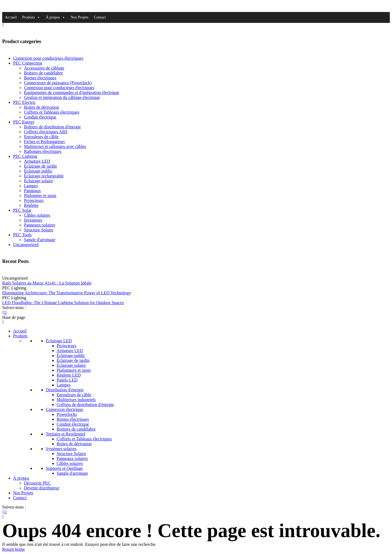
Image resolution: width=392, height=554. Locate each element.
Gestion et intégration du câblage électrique (62, 97)
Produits (31, 17)
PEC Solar (22, 210)
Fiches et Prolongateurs (44, 142)
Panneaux (32, 191)
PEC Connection (28, 63)
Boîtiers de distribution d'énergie (52, 127)
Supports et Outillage (64, 468)
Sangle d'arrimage (40, 240)
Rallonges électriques (43, 151)
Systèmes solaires (61, 449)
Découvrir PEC (37, 483)
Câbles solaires (37, 215)
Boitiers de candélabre (43, 73)
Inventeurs (33, 220)
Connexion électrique (64, 409)
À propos (56, 17)
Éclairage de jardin (40, 166)
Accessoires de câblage (44, 68)
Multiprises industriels (76, 400)
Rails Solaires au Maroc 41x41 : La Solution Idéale (47, 283)
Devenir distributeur (42, 488)
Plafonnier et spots (40, 196)
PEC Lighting (25, 156)
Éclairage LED (59, 341)
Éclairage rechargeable (44, 176)
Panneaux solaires (40, 225)
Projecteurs (34, 200)
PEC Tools (22, 235)
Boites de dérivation (42, 107)
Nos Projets (80, 17)
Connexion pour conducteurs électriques (48, 58)
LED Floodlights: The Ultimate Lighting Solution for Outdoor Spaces (63, 303)
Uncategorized (26, 245)
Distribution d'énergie (65, 390)
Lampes (31, 186)
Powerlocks (67, 414)
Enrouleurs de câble (41, 137)
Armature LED (37, 161)
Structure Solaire (39, 230)
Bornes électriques (40, 78)
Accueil (11, 17)
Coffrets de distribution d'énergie (85, 405)
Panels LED (67, 380)
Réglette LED (69, 375)
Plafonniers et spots (74, 370)
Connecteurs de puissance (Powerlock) (58, 83)
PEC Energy (24, 122)
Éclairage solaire (39, 181)
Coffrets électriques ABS (46, 132)
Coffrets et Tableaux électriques (52, 112)
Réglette (31, 205)
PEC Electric (24, 102)
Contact (100, 17)
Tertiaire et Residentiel (65, 434)
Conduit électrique (40, 117)
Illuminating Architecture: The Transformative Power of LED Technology (67, 293)
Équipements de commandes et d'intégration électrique (72, 93)
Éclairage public (38, 171)
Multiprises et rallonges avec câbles (55, 146)
